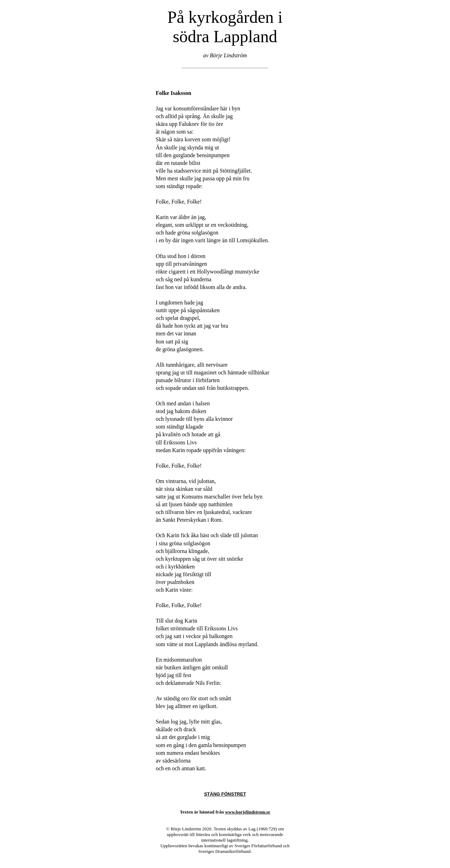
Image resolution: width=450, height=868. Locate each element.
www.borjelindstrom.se (247, 812)
